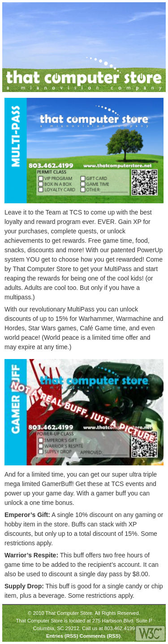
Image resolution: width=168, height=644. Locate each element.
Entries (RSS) (62, 636)
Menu (11, 11)
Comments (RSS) (100, 636)
